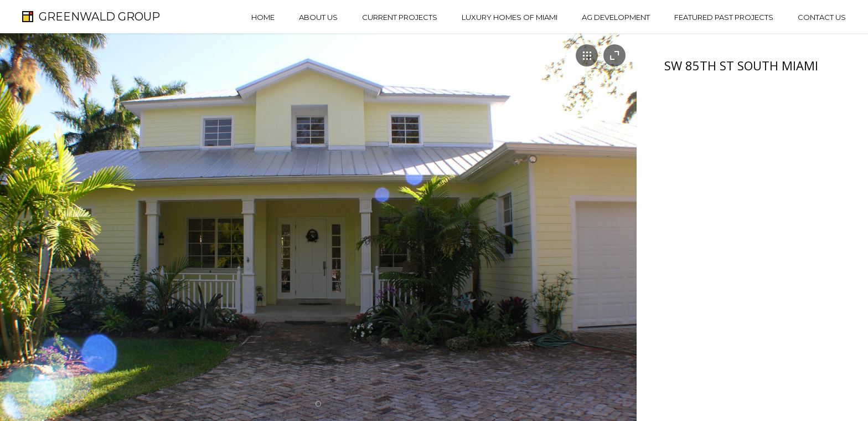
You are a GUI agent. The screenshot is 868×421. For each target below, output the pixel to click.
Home (263, 17)
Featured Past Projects (724, 17)
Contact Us (822, 17)
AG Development (616, 17)
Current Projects (400, 17)
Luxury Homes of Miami (510, 17)
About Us (318, 17)
